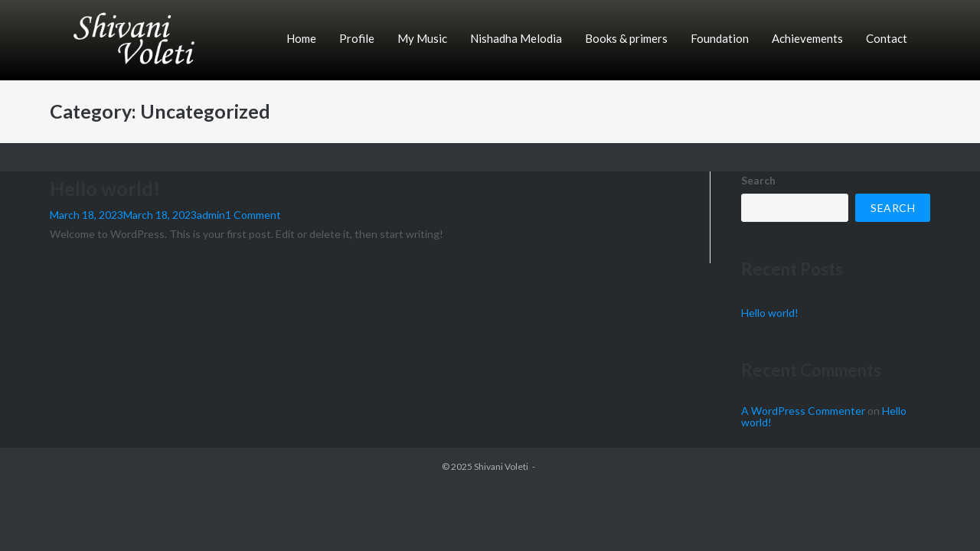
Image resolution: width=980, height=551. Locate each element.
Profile (357, 38)
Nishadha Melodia (516, 38)
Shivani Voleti (501, 466)
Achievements (807, 38)
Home (301, 38)
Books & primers (626, 38)
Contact (887, 38)
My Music (422, 38)
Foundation (720, 38)
